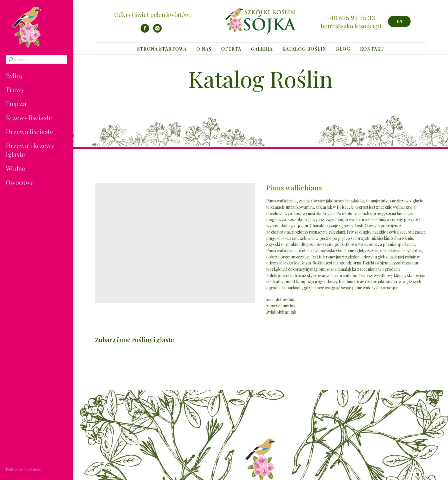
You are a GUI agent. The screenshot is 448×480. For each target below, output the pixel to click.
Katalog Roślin (304, 49)
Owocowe (20, 182)
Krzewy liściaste (29, 117)
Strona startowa (162, 49)
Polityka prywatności (24, 469)
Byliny (14, 75)
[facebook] (145, 31)
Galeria (262, 49)
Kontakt (372, 49)
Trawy (15, 89)
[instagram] (157, 31)
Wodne (15, 168)
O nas (204, 49)
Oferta (231, 49)
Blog (343, 49)
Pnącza (16, 103)
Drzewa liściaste (29, 131)
